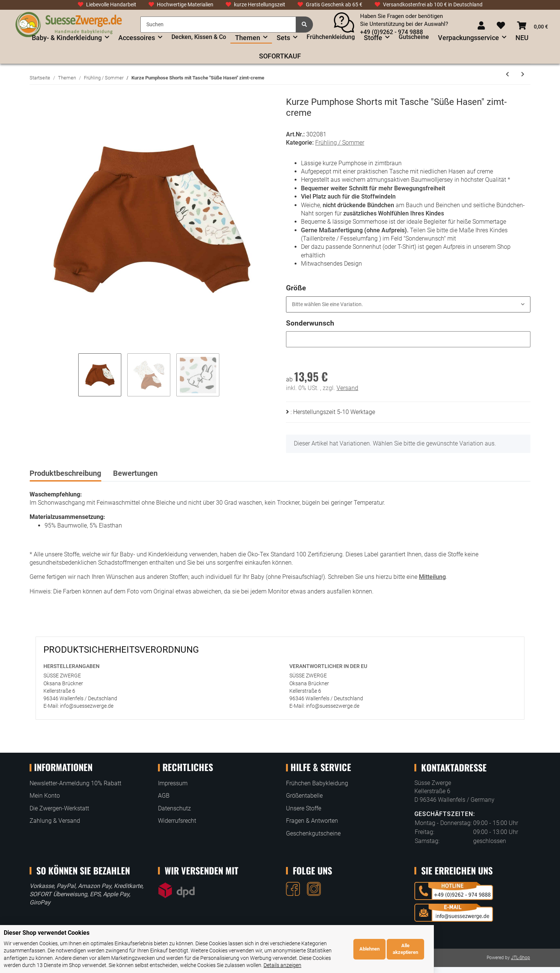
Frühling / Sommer (340, 143)
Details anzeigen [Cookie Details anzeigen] (342, 965)
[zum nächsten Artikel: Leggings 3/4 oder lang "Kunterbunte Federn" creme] (523, 74)
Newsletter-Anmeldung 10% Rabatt (75, 783)
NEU (522, 38)
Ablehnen (495, 953)
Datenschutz (174, 808)
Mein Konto (45, 796)
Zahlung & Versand (55, 821)
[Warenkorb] (532, 26)
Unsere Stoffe (304, 808)
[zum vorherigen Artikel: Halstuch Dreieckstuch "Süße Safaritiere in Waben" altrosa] (507, 74)
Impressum (173, 783)
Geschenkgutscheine (313, 833)
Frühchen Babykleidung (317, 783)
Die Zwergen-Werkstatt (59, 808)
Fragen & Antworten (312, 821)
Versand (347, 388)
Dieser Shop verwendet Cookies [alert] (47, 940)
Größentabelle (304, 796)
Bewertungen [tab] (135, 473)
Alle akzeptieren (531, 953)
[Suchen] (218, 25)
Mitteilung (432, 577)
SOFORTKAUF (280, 56)
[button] (481, 26)
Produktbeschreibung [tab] (65, 473)
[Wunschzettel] (501, 26)
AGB (164, 796)
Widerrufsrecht (177, 821)
